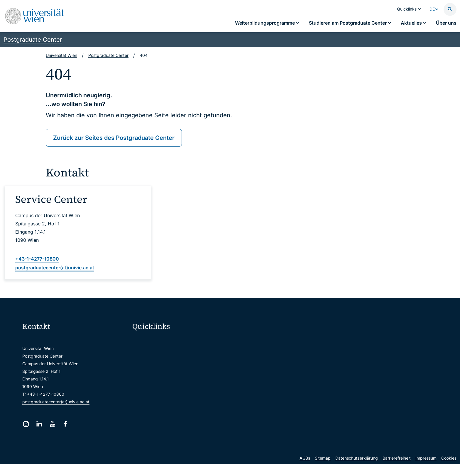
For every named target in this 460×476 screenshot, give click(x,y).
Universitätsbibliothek (157, 402)
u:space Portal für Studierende (165, 365)
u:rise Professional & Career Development (176, 427)
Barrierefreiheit (397, 470)
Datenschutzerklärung (357, 470)
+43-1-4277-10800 (37, 259)
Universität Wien (61, 55)
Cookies (449, 470)
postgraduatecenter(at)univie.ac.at (56, 402)
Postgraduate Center (33, 40)
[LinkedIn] (39, 424)
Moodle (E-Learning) (156, 341)
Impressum (426, 470)
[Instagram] (26, 424)
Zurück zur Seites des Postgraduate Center (114, 138)
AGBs (305, 470)
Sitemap (323, 470)
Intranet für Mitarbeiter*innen (164, 390)
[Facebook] (66, 424)
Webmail (144, 353)
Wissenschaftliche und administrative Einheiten (181, 415)
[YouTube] (52, 424)
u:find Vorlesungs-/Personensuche (169, 378)
